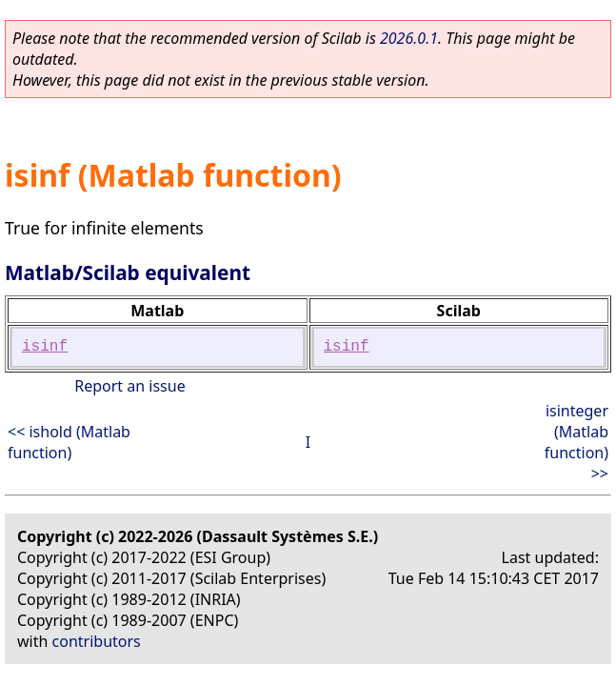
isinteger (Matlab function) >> (576, 442)
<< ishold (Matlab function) (69, 442)
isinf (45, 347)
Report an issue (129, 386)
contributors (97, 641)
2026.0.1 (409, 38)
